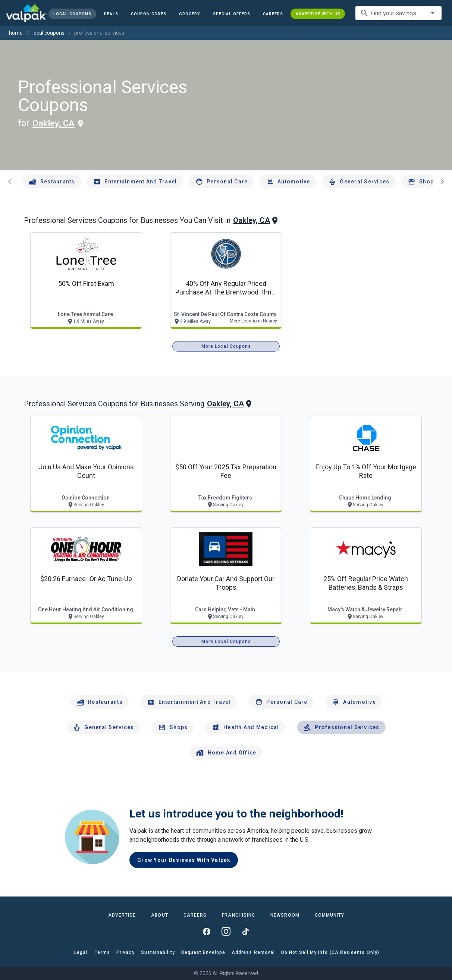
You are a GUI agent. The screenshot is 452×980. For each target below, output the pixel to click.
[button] (232, 14)
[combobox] (398, 13)
